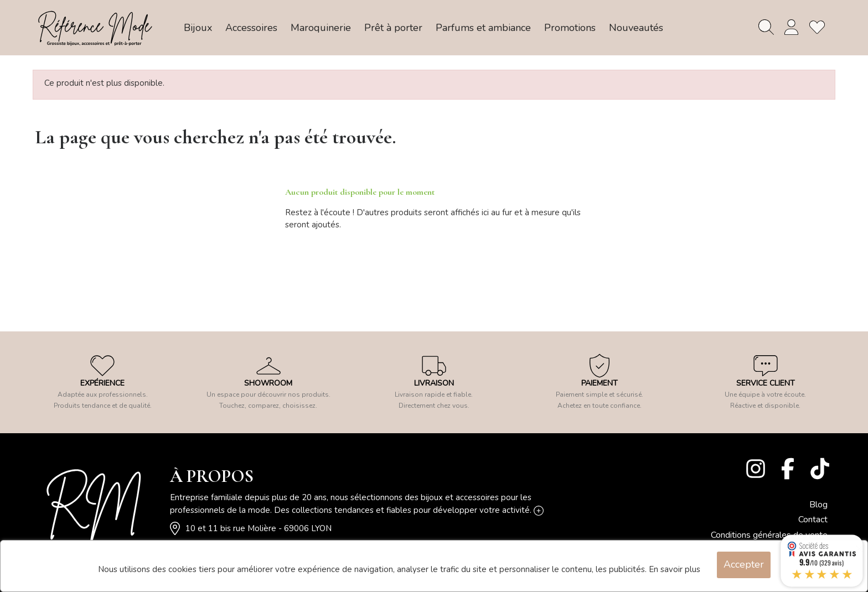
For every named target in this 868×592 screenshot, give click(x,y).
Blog (818, 505)
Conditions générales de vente (769, 535)
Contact (813, 520)
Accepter (744, 564)
